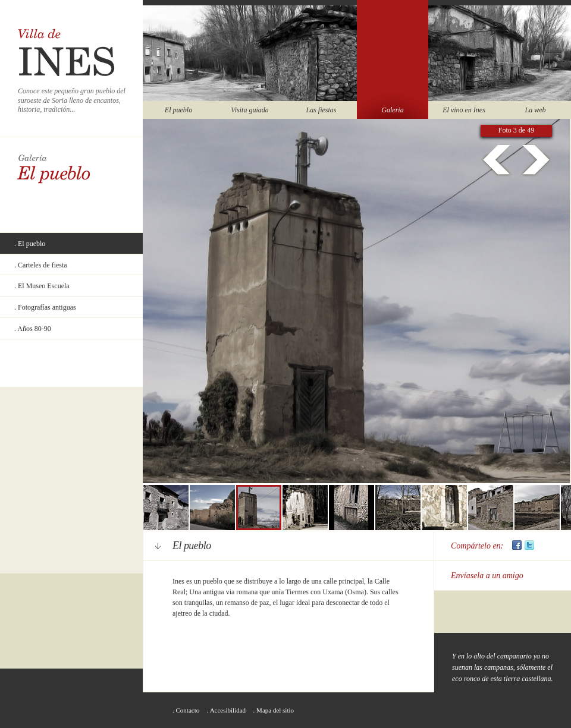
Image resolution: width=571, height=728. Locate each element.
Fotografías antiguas (47, 307)
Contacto (188, 710)
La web (535, 110)
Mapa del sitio (275, 710)
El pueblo (178, 110)
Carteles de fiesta (43, 265)
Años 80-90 (34, 329)
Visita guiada (250, 110)
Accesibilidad (228, 710)
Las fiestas (321, 110)
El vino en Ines (464, 110)
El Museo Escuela (44, 286)
